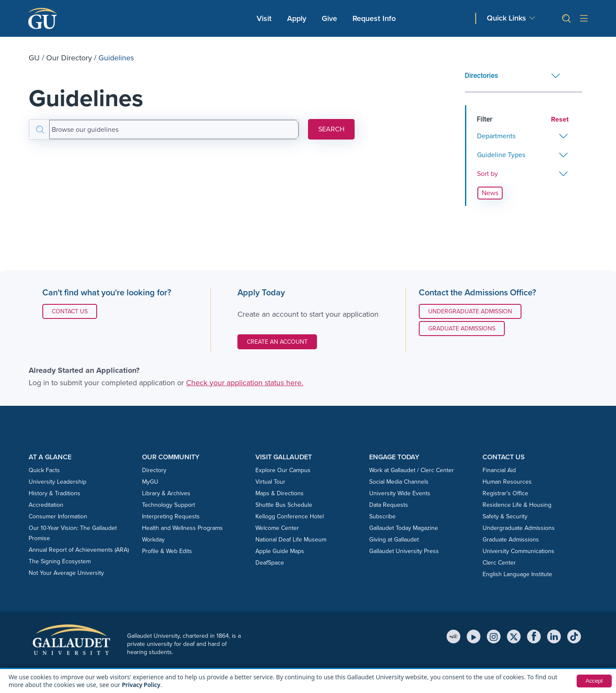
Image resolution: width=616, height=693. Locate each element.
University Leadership (58, 482)
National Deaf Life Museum (291, 540)
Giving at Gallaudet (394, 540)
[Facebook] (534, 636)
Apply (298, 18)
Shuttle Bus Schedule (284, 505)
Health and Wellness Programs (182, 528)
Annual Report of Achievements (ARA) (79, 550)
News (490, 193)
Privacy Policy (142, 685)
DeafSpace (270, 563)
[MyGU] (453, 636)
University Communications (518, 551)
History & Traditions (55, 493)
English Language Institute (517, 574)
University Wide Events (400, 493)
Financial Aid (499, 470)
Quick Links (506, 18)
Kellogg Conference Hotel (290, 516)
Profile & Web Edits (167, 551)
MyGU (150, 482)
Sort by (487, 174)
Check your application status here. (245, 383)
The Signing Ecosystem (60, 561)
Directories (482, 76)
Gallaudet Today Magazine (404, 528)
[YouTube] (474, 636)
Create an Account (277, 342)
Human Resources (507, 482)
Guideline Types (501, 155)
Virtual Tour (270, 482)
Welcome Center (277, 528)
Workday (153, 540)
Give (329, 18)
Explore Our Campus (283, 470)
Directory (154, 470)
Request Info (374, 18)
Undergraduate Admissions (519, 528)
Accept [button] (594, 681)
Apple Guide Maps (280, 551)
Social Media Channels (399, 482)
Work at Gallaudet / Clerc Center (412, 470)
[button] (563, 19)
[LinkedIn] (554, 636)
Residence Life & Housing (517, 505)
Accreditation (46, 505)
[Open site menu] (584, 19)
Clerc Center (499, 563)
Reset (560, 119)
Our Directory (69, 58)
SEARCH (331, 129)
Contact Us (74, 311)
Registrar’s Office (505, 493)
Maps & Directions (280, 493)
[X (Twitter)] (514, 636)
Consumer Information (58, 516)
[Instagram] (494, 636)
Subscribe (382, 516)
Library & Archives (166, 493)
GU (34, 58)
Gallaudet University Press (404, 551)
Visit (264, 18)
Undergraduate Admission (470, 311)
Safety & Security (505, 516)
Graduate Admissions (462, 329)
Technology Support (169, 505)
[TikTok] (574, 636)
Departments (496, 136)
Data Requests (389, 505)
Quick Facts (44, 470)
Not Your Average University (66, 573)
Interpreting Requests (171, 516)
